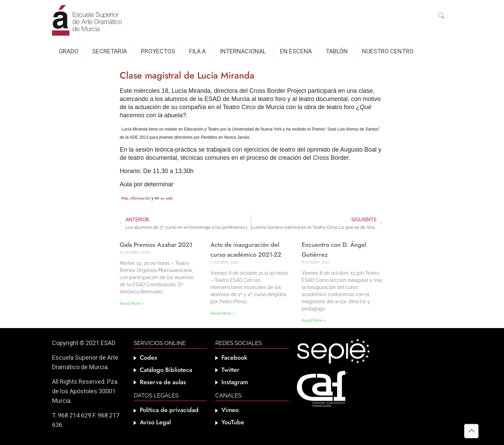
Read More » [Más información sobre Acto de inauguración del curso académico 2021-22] (223, 313)
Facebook (234, 358)
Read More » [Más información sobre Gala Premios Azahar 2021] (132, 304)
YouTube (233, 422)
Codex (148, 358)
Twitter (230, 370)
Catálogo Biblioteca (166, 370)
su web (167, 198)
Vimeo (230, 410)
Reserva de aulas (163, 382)
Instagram (235, 382)
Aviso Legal (155, 422)
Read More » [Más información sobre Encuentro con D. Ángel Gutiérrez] (314, 321)
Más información (136, 198)
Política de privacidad (169, 410)
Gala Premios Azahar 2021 (156, 245)
